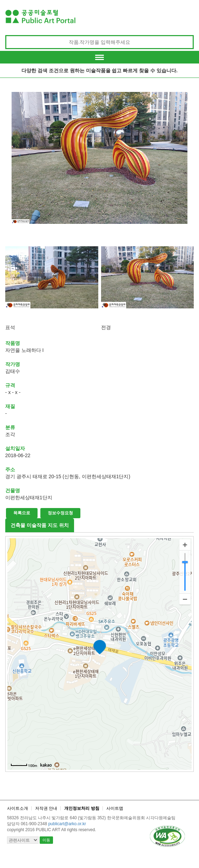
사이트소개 (18, 808)
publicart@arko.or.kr (67, 824)
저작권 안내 (46, 808)
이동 (46, 840)
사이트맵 (115, 808)
